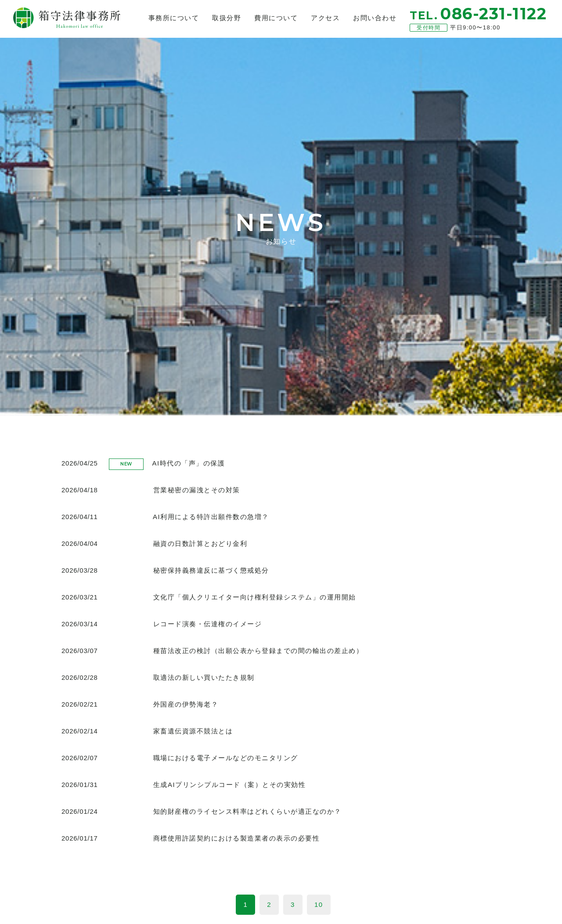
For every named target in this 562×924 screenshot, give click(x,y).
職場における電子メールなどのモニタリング (226, 758)
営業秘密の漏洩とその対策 (197, 490)
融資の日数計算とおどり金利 (200, 543)
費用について (276, 18)
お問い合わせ (375, 18)
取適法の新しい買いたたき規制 (204, 677)
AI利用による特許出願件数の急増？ (211, 517)
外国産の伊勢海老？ (186, 704)
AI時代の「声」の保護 (189, 463)
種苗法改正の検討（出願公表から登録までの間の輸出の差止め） (258, 651)
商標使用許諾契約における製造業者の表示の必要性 (237, 838)
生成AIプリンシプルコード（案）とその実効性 (229, 785)
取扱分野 (227, 18)
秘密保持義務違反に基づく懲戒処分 (211, 570)
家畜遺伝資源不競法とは (193, 731)
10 (319, 904)
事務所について (174, 18)
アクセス (325, 18)
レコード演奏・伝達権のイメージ (208, 624)
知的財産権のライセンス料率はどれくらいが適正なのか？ (247, 811)
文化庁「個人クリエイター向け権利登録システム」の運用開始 (255, 597)
